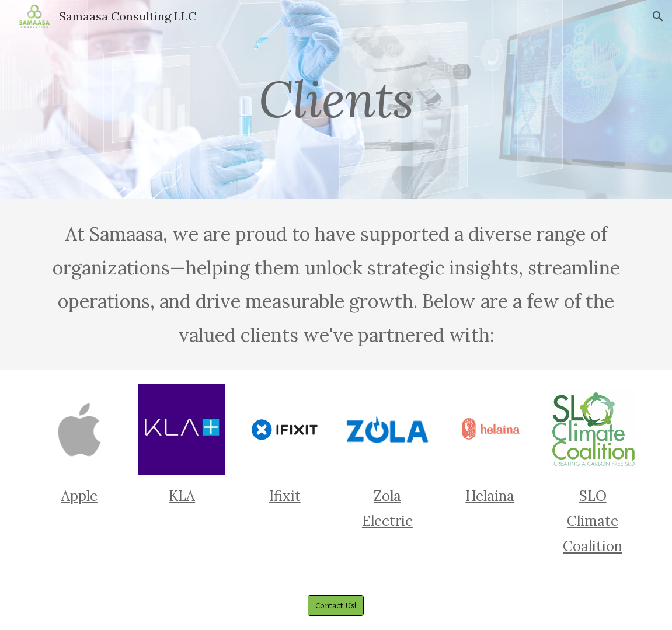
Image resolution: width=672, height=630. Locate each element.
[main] (336, 99)
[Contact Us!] (336, 605)
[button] (658, 16)
